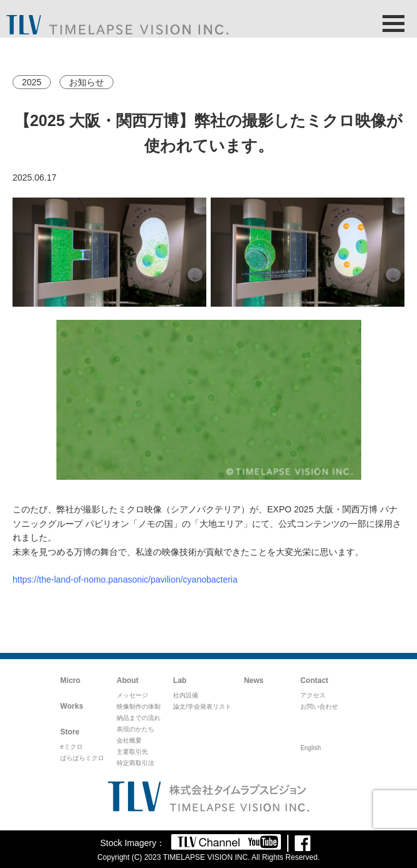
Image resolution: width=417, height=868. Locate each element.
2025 (32, 82)
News (254, 680)
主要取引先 (132, 752)
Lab (180, 680)
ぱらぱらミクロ (82, 758)
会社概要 (129, 740)
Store (70, 732)
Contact (314, 680)
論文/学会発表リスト (202, 707)
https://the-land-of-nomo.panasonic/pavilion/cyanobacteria (125, 580)
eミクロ (71, 747)
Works (71, 706)
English (311, 748)
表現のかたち (135, 729)
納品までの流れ (139, 718)
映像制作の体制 (139, 707)
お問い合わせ (319, 707)
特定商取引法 (135, 763)
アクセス (313, 695)
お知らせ (87, 82)
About (128, 680)
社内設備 (186, 695)
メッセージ (132, 695)
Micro (70, 680)
